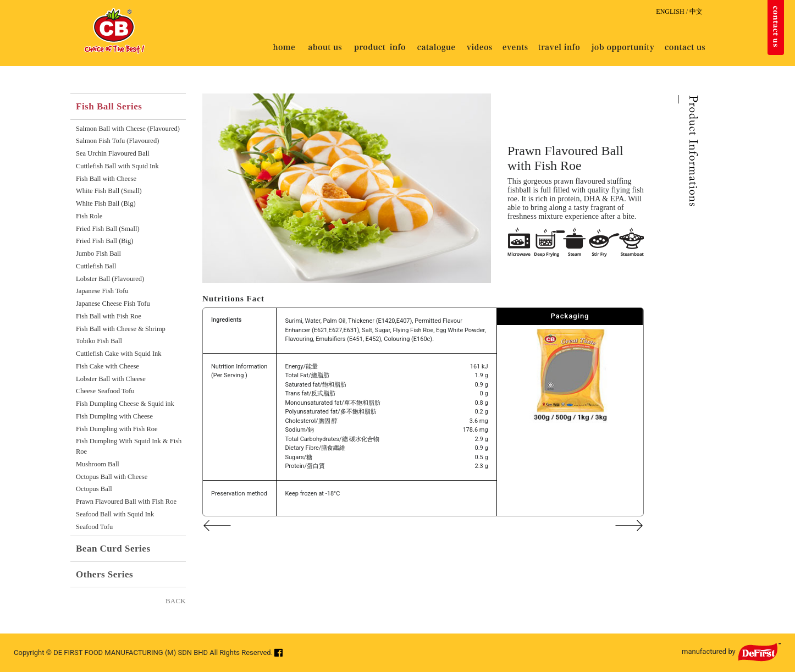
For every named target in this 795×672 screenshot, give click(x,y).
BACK (176, 601)
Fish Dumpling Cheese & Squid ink (125, 404)
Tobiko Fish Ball (99, 341)
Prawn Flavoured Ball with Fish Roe (126, 502)
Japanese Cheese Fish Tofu (113, 304)
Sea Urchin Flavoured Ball (113, 153)
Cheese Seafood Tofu (105, 391)
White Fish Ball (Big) (106, 203)
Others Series (104, 574)
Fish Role (89, 216)
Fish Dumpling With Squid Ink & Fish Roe (129, 446)
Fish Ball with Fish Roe (109, 316)
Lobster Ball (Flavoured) (110, 279)
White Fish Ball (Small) (109, 191)
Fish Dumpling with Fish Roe (117, 429)
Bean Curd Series (113, 549)
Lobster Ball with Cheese (111, 379)
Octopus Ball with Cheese (112, 477)
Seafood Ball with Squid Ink (115, 514)
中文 (696, 12)
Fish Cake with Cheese (107, 366)
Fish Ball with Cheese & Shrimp (121, 329)
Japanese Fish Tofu (102, 291)
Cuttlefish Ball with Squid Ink (117, 166)
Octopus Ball (94, 489)
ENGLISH (670, 12)
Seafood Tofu (94, 527)
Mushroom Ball (98, 464)
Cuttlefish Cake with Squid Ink (119, 354)
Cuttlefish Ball (96, 266)
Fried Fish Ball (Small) (108, 229)
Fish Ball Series (109, 106)
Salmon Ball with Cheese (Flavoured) (128, 129)
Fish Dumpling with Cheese (114, 416)
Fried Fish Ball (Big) (105, 241)
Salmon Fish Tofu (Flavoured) (117, 141)
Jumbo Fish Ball (98, 254)
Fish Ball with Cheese (106, 179)
